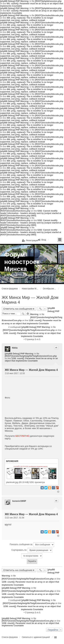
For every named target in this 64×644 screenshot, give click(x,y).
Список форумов (10, 289)
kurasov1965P (19, 501)
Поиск (23, 314)
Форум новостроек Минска (22, 262)
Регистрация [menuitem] (32, 240)
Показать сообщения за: (32, 545)
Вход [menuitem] (44, 240)
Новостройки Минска (30, 289)
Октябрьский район (50, 289)
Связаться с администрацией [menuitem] (36, 637)
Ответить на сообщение (18, 309)
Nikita (15, 348)
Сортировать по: (32, 550)
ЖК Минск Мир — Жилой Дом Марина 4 (31, 370)
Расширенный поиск (28, 314)
